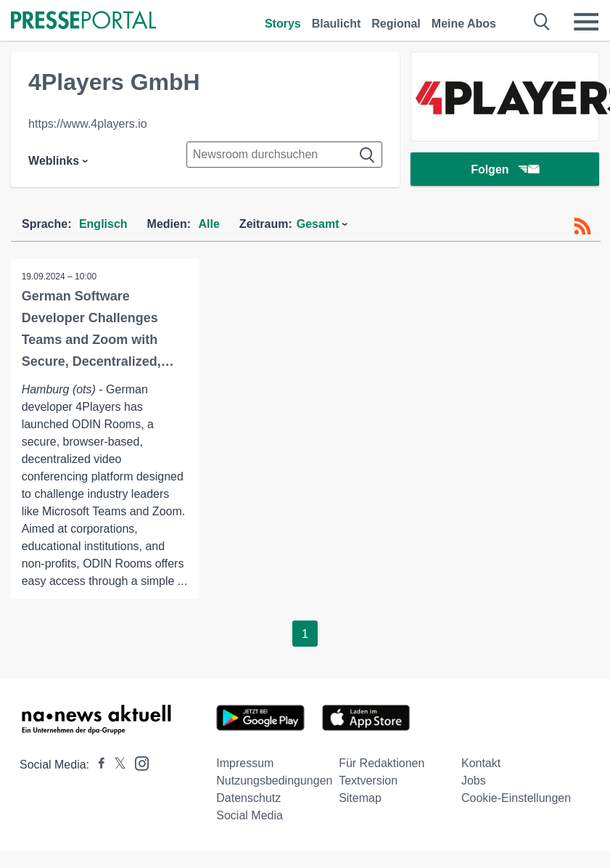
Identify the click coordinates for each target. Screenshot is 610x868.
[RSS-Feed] (582, 226)
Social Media (250, 815)
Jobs (474, 781)
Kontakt (481, 763)
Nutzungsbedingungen (274, 781)
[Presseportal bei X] (116, 765)
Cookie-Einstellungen (516, 798)
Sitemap (360, 798)
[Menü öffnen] (586, 22)
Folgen (504, 170)
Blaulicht (337, 24)
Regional (396, 24)
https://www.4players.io (88, 124)
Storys (283, 24)
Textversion (368, 781)
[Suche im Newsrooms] (284, 155)
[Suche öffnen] (542, 22)
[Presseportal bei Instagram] (137, 762)
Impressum (245, 763)
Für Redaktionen (382, 763)
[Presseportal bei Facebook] (97, 765)
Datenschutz (248, 798)
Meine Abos (464, 24)
